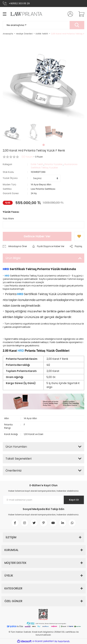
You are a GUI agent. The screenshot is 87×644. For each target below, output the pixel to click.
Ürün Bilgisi (13, 258)
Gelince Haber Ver (37, 236)
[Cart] (80, 14)
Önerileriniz (14, 471)
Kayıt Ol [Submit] (74, 500)
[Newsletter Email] (43, 500)
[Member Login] (69, 14)
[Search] (43, 25)
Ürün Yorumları (16, 447)
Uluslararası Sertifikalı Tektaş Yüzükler (54, 166)
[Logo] (24, 14)
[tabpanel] (12, 132)
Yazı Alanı (8, 218)
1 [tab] (44, 145)
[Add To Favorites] (79, 236)
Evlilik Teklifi (37, 164)
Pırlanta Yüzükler (53, 164)
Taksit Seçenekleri (18, 459)
